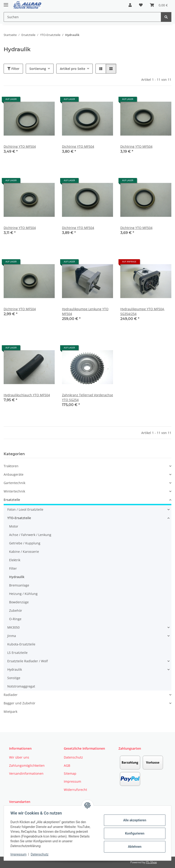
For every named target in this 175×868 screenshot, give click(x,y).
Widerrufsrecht (75, 790)
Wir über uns (19, 757)
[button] (130, 5)
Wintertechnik (14, 491)
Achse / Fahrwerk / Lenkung (30, 535)
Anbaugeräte (14, 474)
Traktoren (11, 466)
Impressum (19, 854)
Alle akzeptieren (134, 820)
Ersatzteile (12, 500)
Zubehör (16, 610)
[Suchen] (166, 17)
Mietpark (10, 712)
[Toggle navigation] (6, 3)
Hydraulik (17, 577)
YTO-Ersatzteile (19, 518)
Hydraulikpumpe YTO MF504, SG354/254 (143, 311)
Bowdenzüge (19, 602)
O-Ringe (15, 619)
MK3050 (13, 627)
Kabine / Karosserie (24, 552)
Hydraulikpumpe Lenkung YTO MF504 (85, 311)
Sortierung (38, 69)
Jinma (12, 636)
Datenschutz (40, 854)
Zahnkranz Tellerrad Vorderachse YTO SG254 (87, 397)
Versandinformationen (26, 773)
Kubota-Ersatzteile (21, 644)
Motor (14, 526)
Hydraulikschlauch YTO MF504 (27, 395)
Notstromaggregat (21, 686)
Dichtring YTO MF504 (20, 146)
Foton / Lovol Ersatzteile (25, 509)
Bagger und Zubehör (19, 703)
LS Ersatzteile (17, 653)
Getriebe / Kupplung (25, 543)
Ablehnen (134, 847)
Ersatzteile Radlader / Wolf (28, 661)
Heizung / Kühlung (23, 594)
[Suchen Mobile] (82, 17)
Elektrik (15, 560)
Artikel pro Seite (73, 69)
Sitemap (70, 773)
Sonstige (14, 678)
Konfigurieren (134, 833)
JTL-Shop (151, 862)
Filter (13, 69)
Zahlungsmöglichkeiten (27, 765)
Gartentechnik (14, 483)
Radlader (11, 695)
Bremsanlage (19, 585)
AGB (67, 765)
